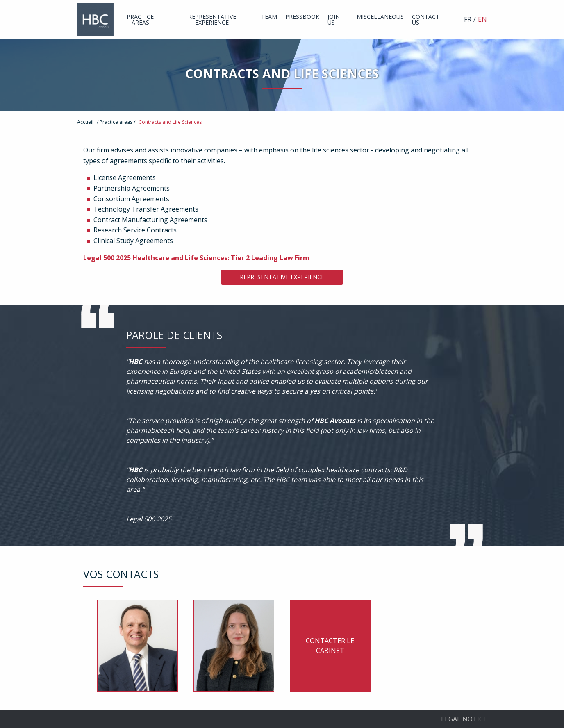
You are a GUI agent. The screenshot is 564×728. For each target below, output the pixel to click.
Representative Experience (282, 277)
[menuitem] (140, 20)
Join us (334, 19)
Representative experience (212, 19)
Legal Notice (464, 719)
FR (468, 19)
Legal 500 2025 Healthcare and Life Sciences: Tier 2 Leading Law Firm (196, 258)
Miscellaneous (380, 17)
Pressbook (302, 17)
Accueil (85, 122)
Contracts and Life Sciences (170, 122)
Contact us (426, 19)
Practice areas (140, 19)
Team (269, 17)
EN (482, 19)
